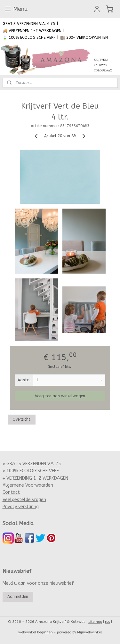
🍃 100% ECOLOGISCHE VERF (29, 37)
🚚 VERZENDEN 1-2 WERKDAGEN (32, 31)
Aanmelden (18, 597)
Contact (11, 492)
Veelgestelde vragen (24, 500)
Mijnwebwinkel (90, 632)
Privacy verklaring (21, 507)
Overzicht (21, 420)
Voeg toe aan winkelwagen (60, 396)
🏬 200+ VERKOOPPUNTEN (84, 37)
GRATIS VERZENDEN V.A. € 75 (29, 24)
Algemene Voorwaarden (28, 485)
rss (108, 622)
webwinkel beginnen (36, 632)
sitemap (95, 622)
